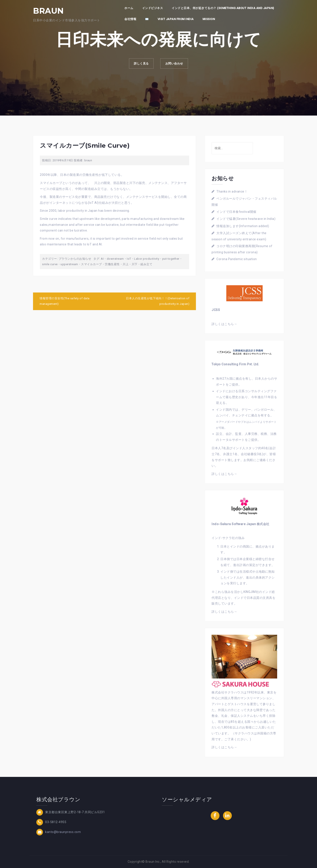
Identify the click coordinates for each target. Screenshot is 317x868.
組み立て (146, 264)
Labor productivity (147, 259)
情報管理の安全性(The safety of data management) (65, 301)
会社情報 (130, 19)
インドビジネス (153, 8)
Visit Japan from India (176, 19)
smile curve (50, 264)
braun (88, 160)
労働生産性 (112, 264)
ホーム (129, 8)
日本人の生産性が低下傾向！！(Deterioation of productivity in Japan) (158, 301)
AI (102, 259)
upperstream (69, 264)
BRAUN (48, 11)
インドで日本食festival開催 (236, 212)
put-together (171, 259)
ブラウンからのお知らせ (75, 259)
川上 (126, 264)
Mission (209, 19)
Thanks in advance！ (232, 191)
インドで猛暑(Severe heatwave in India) (246, 219)
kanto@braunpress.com (63, 832)
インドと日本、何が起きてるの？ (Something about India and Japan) (223, 8)
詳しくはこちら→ (224, 324)
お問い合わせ (176, 64)
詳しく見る (140, 64)
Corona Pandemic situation (237, 259)
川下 (135, 264)
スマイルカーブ (91, 264)
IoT (129, 259)
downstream (115, 259)
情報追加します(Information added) (243, 226)
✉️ (147, 19)
